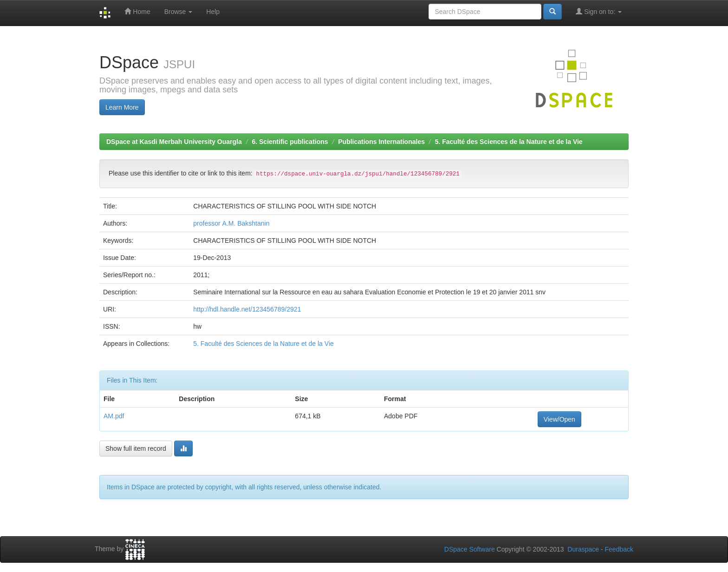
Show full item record (136, 448)
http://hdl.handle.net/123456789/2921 (247, 309)
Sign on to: (599, 11)
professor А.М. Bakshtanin (231, 223)
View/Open (559, 419)
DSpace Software (470, 549)
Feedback (619, 549)
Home (137, 11)
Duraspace (583, 549)
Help (213, 12)
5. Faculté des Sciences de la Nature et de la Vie (509, 142)
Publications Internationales (381, 142)
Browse (179, 12)
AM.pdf (114, 416)
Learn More (122, 107)
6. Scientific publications (290, 142)
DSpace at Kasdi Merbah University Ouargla (174, 142)
